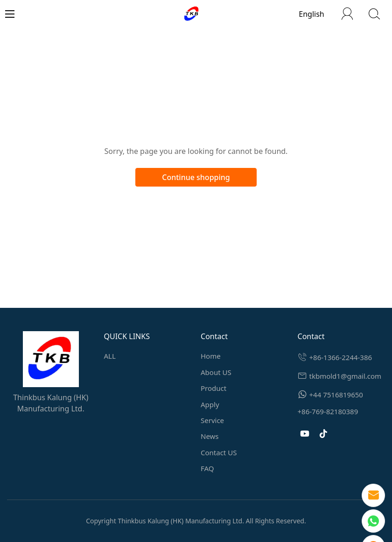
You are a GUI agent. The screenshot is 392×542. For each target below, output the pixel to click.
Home (211, 356)
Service (212, 420)
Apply (210, 404)
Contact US (219, 452)
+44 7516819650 (336, 395)
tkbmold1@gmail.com (346, 376)
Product (213, 388)
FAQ (207, 468)
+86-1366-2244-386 (341, 357)
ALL (110, 356)
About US (216, 372)
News (210, 436)
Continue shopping (196, 177)
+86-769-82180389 (328, 411)
